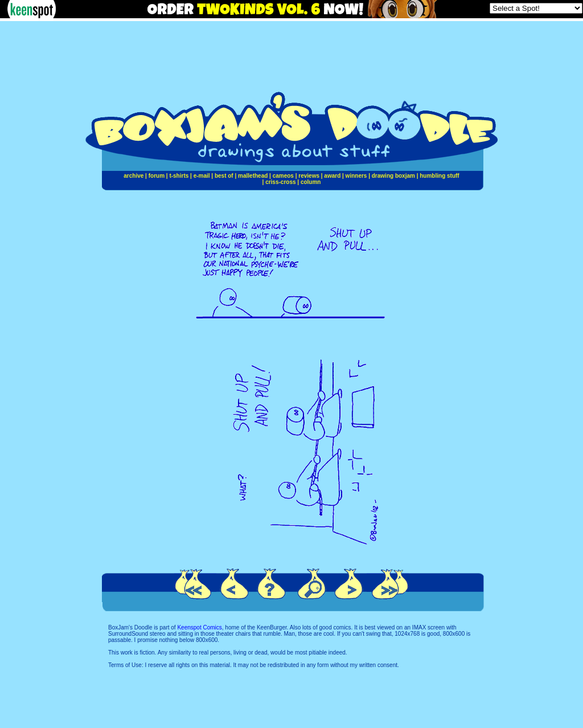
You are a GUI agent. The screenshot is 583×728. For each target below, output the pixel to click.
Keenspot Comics (199, 627)
